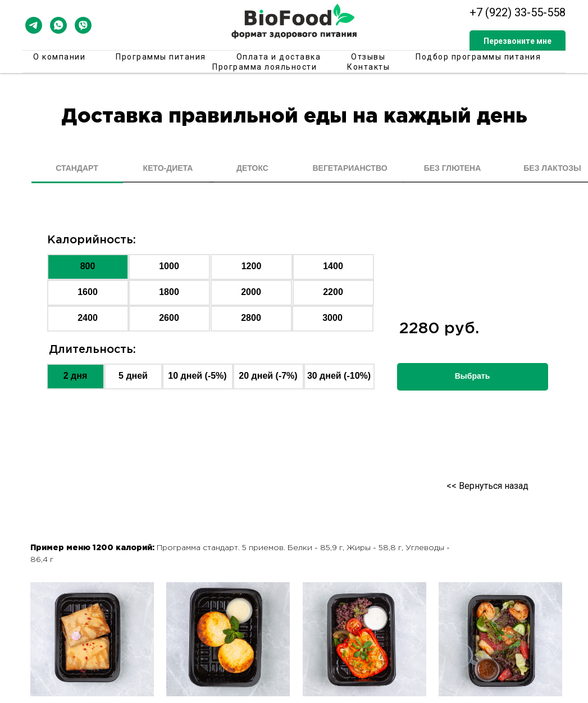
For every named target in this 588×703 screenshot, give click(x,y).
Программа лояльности (265, 67)
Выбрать (473, 376)
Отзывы (368, 57)
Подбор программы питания (478, 57)
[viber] (83, 25)
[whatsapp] (58, 25)
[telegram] (34, 25)
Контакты (368, 67)
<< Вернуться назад (487, 486)
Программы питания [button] (161, 57)
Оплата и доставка (279, 57)
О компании (59, 57)
